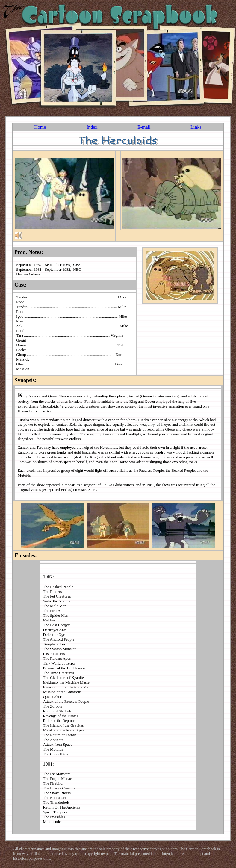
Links (196, 127)
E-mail (144, 127)
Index (92, 127)
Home (40, 127)
